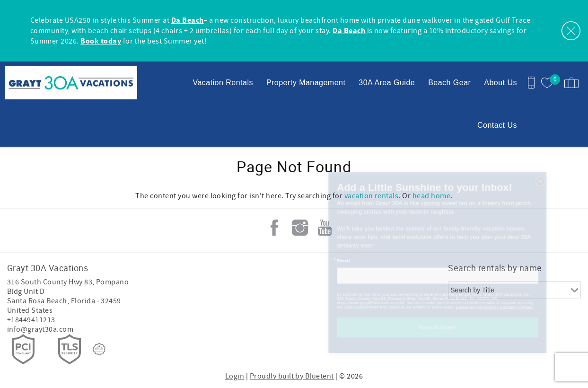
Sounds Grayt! (438, 350)
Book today (101, 41)
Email (316, 266)
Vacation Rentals (223, 83)
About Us (500, 83)
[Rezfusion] (99, 349)
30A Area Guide (387, 83)
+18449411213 (31, 320)
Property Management (306, 83)
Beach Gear (449, 83)
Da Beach (188, 20)
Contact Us (497, 125)
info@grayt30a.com (40, 329)
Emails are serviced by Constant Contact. (512, 326)
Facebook (274, 228)
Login (235, 376)
